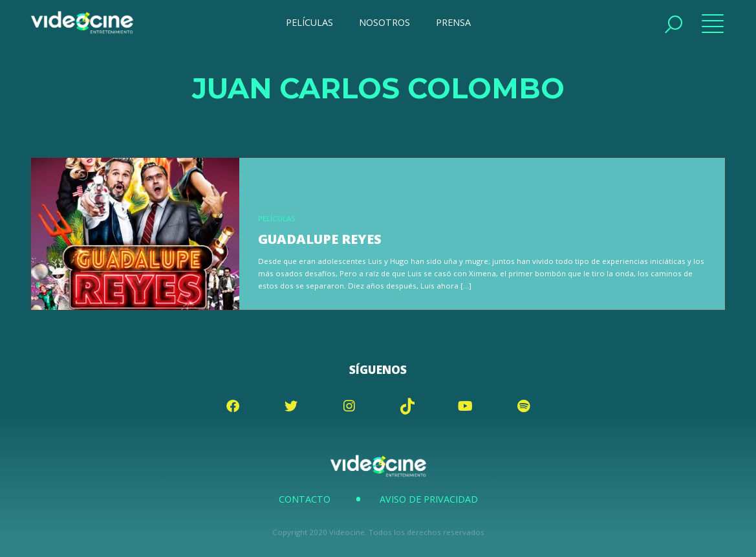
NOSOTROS (384, 22)
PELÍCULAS (309, 22)
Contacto (305, 499)
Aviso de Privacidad (429, 499)
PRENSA (453, 22)
